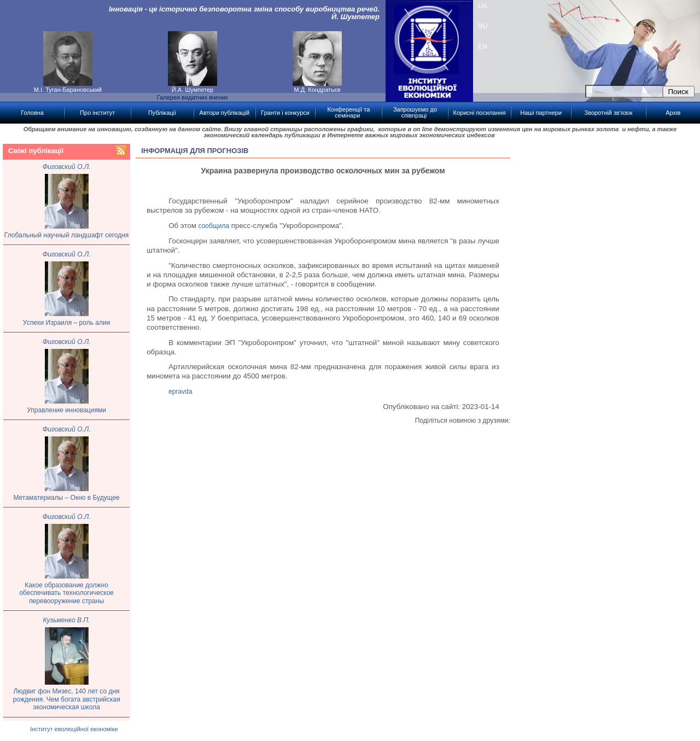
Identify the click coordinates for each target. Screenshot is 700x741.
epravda (180, 392)
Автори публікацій (225, 113)
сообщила (214, 226)
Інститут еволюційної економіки (74, 729)
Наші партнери (541, 113)
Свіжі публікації (36, 151)
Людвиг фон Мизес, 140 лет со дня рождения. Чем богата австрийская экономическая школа (66, 699)
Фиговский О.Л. (67, 167)
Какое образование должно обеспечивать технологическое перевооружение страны (66, 593)
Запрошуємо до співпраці (415, 112)
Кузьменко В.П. (67, 620)
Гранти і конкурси (285, 113)
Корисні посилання (480, 113)
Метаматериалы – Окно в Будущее (66, 498)
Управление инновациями (66, 410)
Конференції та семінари (348, 112)
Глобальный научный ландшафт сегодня (67, 235)
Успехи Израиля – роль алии (67, 323)
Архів (673, 113)
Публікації (162, 113)
